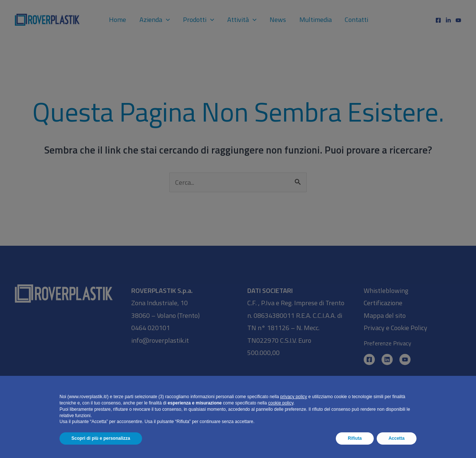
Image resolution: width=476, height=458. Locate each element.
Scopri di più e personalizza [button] (101, 438)
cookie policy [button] (281, 403)
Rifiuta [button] (355, 438)
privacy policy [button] (294, 397)
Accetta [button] (397, 438)
